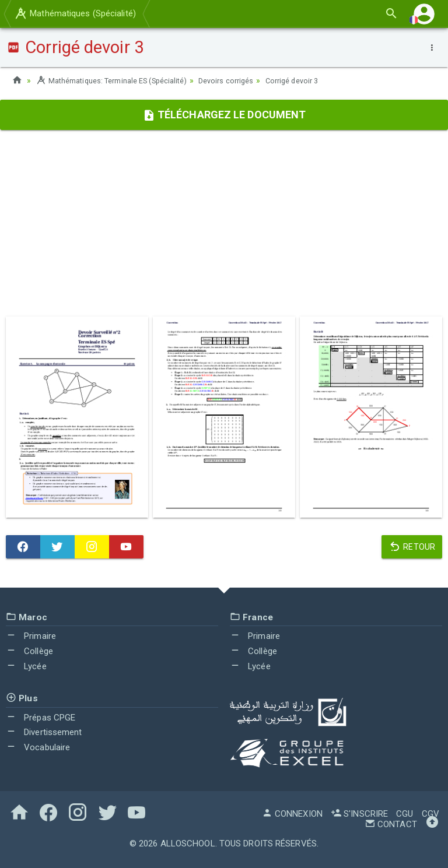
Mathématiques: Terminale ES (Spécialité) (120, 80)
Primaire (31, 636)
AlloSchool (188, 844)
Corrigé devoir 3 (319, 80)
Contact (391, 824)
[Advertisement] (224, 223)
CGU (405, 814)
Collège (29, 651)
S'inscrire (359, 814)
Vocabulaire (38, 747)
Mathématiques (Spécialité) (75, 13)
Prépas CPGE (41, 717)
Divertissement (44, 732)
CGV (430, 814)
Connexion (292, 814)
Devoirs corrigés (248, 80)
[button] (424, 14)
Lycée (26, 666)
